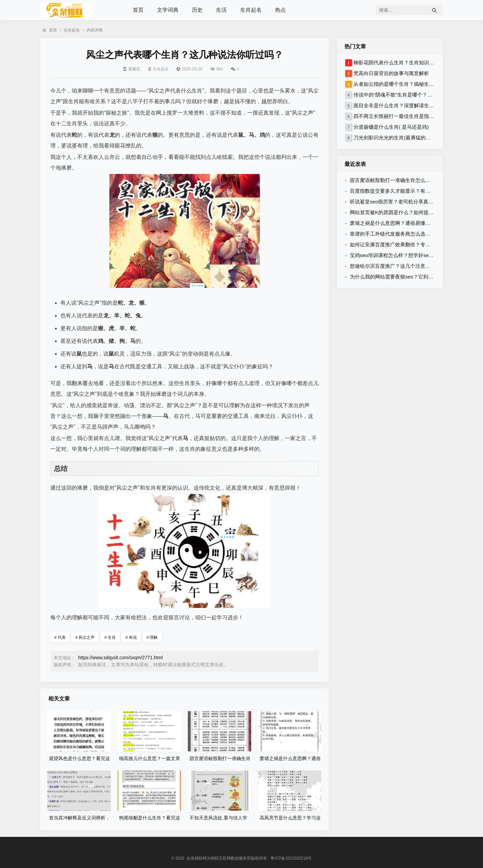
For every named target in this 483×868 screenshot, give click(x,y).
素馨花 (132, 69)
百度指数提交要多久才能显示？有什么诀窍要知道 (405, 191)
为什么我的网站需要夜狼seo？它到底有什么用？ (404, 277)
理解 (152, 637)
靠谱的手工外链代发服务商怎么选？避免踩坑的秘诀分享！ (415, 234)
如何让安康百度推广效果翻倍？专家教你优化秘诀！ (408, 244)
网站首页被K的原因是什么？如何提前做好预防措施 (407, 212)
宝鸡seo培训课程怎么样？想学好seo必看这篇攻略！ (408, 255)
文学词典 (168, 10)
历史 (197, 10)
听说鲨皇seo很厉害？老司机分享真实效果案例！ (404, 202)
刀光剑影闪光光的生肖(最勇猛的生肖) (395, 138)
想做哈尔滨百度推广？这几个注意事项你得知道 (403, 266)
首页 (138, 10)
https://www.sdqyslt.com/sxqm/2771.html (120, 658)
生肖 (110, 637)
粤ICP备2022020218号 (291, 858)
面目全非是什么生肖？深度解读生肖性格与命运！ (409, 105)
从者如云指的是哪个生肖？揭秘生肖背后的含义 (406, 84)
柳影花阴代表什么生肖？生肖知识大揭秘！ (401, 63)
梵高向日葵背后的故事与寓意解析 (391, 73)
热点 (280, 10)
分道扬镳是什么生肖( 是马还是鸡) (391, 127)
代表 (60, 637)
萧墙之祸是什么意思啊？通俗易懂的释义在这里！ (405, 223)
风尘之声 (85, 637)
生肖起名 (251, 10)
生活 (221, 10)
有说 (131, 637)
